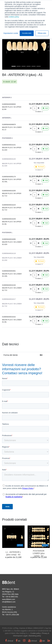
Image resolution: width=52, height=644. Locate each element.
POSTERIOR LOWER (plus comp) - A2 (39, 553)
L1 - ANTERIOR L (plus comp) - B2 (13, 553)
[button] (6, 46)
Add (45, 108)
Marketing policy (35, 636)
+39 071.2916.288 (12, 615)
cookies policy (14, 17)
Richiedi (40, 167)
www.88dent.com (9, 599)
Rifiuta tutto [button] (42, 33)
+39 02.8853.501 (12, 597)
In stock (7, 82)
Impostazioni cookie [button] (11, 33)
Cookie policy (36, 633)
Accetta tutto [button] (27, 33)
